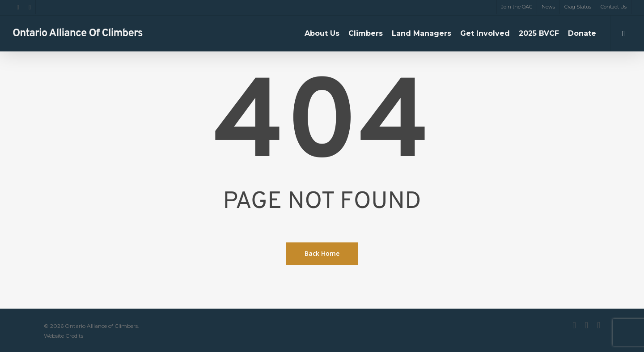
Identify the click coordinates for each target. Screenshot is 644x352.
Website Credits (64, 336)
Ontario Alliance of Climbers (78, 34)
